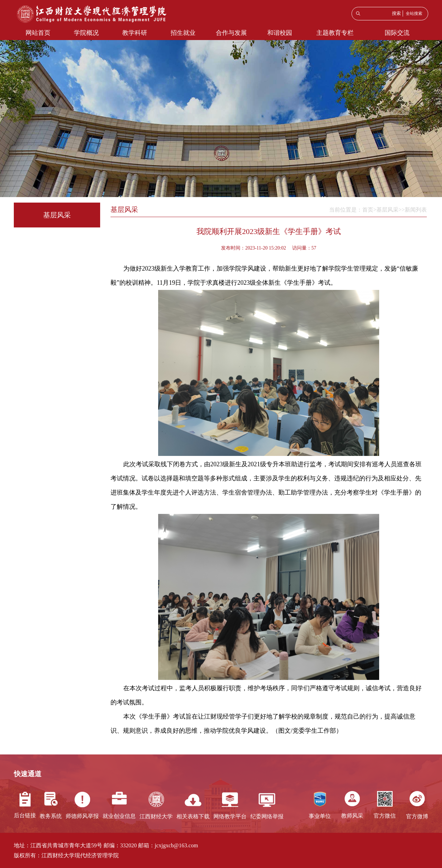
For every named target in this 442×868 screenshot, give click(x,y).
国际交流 (397, 33)
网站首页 (38, 33)
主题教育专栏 (335, 33)
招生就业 (183, 33)
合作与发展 (231, 33)
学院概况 (86, 33)
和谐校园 (280, 33)
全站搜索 (414, 13)
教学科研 (135, 33)
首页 (368, 210)
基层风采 (387, 210)
